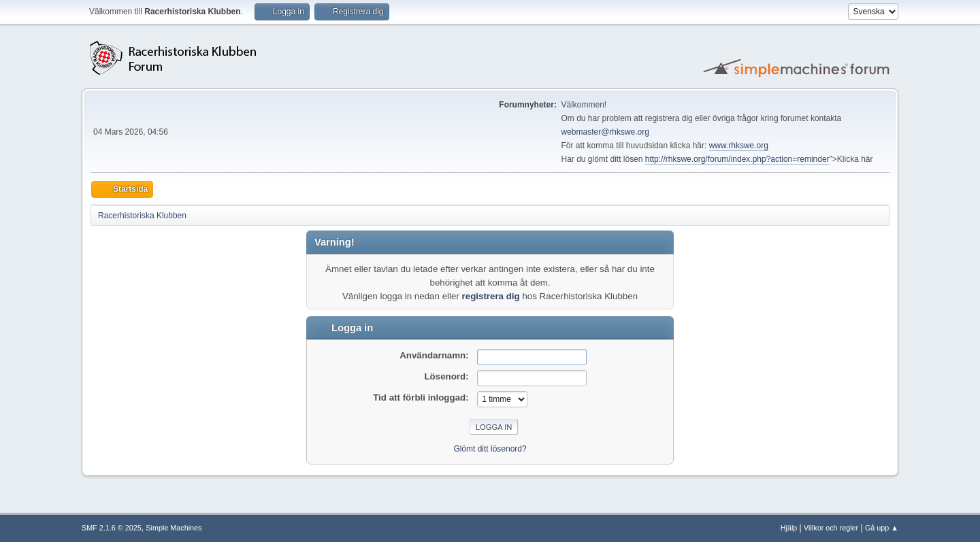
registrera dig (491, 296)
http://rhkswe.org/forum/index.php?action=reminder (737, 159)
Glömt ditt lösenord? (490, 449)
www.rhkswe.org (739, 146)
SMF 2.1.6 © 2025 (112, 528)
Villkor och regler (831, 528)
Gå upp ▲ (882, 528)
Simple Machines (174, 528)
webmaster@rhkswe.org (605, 132)
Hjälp (789, 528)
